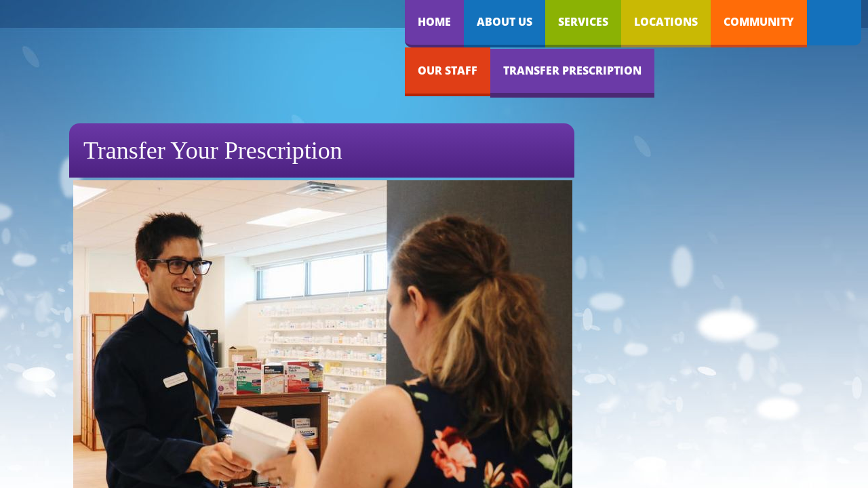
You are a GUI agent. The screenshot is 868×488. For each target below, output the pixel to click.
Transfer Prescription (572, 70)
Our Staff (448, 70)
